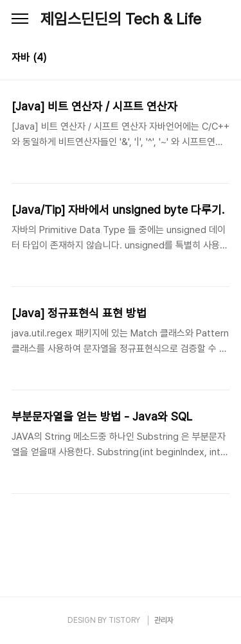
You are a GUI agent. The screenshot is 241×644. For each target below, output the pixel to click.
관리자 (164, 620)
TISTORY (124, 620)
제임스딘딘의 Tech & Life (121, 19)
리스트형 (222, 59)
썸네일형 (204, 59)
